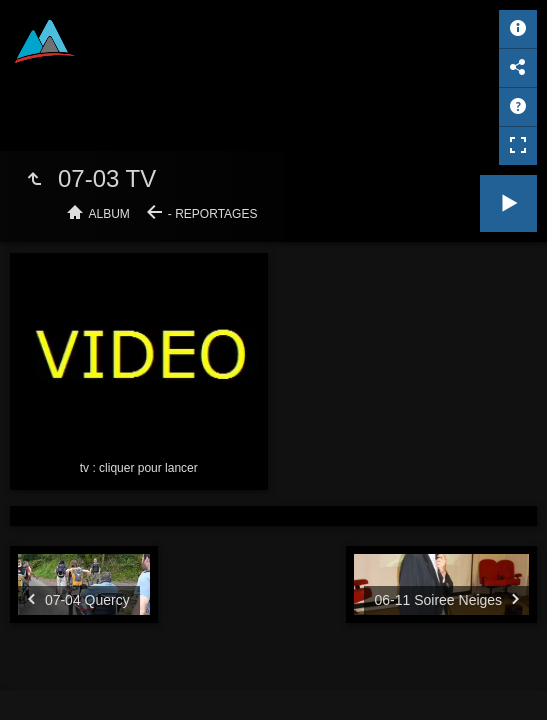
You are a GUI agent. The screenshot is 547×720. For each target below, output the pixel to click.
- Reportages (213, 214)
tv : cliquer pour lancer (139, 468)
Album (109, 214)
